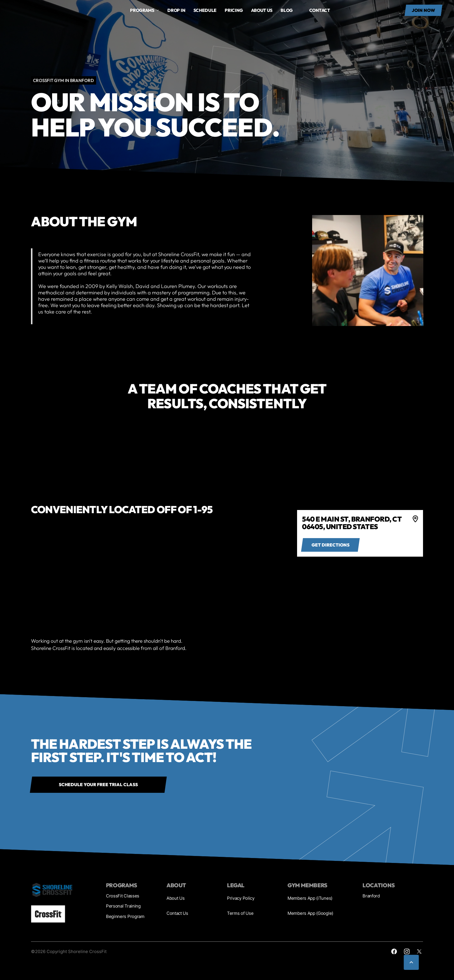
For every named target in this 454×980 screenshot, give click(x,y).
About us (262, 10)
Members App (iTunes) (310, 898)
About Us (176, 898)
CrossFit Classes (123, 896)
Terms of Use (240, 913)
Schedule (205, 10)
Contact (320, 10)
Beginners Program (125, 916)
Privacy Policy (241, 898)
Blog (287, 10)
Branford (371, 896)
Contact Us (177, 913)
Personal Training (123, 906)
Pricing (234, 10)
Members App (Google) (310, 913)
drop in (176, 10)
